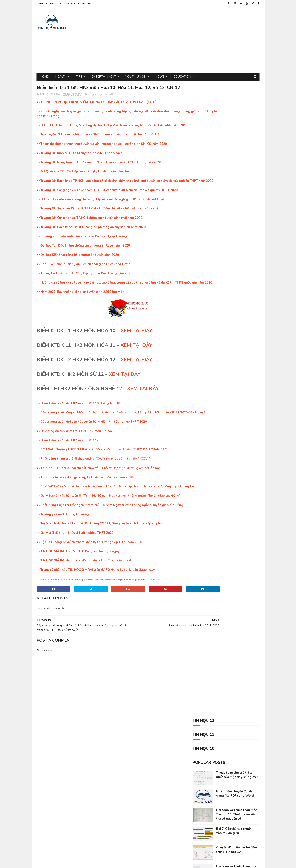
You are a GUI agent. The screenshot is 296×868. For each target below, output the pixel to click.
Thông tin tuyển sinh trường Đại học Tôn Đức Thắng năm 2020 (86, 290)
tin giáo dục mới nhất (101, 102)
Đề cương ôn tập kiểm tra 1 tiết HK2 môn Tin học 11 (79, 457)
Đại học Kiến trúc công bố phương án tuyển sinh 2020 (80, 272)
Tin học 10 (215, 799)
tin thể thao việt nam (227, 792)
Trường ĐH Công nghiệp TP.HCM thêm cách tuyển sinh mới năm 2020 (91, 235)
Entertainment (104, 77)
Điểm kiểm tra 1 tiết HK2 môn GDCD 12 (70, 467)
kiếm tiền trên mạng (203, 813)
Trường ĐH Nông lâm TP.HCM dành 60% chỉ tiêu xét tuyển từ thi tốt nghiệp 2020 (101, 175)
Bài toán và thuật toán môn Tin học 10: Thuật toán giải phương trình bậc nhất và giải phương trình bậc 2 (237, 238)
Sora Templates (80, 863)
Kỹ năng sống (199, 820)
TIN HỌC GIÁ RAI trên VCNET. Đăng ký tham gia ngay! (80, 582)
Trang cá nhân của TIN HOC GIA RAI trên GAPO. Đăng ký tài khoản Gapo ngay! (98, 601)
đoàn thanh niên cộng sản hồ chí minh (215, 777)
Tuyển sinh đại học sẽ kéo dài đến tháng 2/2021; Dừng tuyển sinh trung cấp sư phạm (102, 554)
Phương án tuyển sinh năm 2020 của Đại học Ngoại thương (84, 253)
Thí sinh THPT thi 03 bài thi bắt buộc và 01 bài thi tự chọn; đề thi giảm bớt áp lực (100, 494)
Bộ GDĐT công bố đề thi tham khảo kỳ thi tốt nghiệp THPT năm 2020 (91, 573)
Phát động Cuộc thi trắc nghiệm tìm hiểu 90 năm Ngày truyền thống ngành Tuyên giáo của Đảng (112, 536)
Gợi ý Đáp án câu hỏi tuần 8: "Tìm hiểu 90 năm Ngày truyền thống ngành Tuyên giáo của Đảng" (111, 527)
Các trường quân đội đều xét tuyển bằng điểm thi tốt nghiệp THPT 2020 (94, 448)
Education (183, 77)
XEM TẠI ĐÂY (136, 353)
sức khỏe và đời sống (232, 784)
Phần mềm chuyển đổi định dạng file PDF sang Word (236, 159)
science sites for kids (204, 828)
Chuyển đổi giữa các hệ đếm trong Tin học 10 (237, 215)
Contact (70, 3)
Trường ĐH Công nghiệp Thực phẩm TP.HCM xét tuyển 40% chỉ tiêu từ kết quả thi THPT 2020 (109, 207)
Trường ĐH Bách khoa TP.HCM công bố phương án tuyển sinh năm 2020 (93, 244)
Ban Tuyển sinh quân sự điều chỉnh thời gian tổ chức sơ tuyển (85, 281)
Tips (79, 77)
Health (61, 77)
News (160, 77)
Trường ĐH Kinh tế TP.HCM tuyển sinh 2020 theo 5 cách (81, 165)
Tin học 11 (197, 799)
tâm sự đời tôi (199, 792)
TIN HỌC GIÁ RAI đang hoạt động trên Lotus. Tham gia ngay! (86, 591)
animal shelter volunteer (229, 820)
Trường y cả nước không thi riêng (65, 545)
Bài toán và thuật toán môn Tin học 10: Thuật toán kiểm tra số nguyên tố (237, 179)
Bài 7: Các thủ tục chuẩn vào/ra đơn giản (234, 196)
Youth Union (136, 77)
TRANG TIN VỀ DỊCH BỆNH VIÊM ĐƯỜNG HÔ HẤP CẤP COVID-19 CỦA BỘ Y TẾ (98, 110)
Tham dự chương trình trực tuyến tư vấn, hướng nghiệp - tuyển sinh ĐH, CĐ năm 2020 (104, 156)
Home (40, 3)
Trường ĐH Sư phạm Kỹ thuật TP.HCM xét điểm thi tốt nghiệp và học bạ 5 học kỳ (100, 226)
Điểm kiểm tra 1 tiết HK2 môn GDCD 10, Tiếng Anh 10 (80, 425)
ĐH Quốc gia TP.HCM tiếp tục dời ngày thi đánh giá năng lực (85, 184)
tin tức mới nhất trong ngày (208, 806)
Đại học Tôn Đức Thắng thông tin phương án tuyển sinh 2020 (85, 263)
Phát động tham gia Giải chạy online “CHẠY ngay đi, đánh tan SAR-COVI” (95, 485)
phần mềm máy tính (238, 799)
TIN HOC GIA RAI (46, 863)
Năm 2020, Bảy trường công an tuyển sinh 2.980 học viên (82, 314)
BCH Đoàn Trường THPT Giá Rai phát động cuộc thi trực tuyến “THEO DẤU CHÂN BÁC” (104, 476)
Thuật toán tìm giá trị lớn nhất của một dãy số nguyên (237, 140)
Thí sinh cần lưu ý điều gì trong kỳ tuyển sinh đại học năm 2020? (87, 504)
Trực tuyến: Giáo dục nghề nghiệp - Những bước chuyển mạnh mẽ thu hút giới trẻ (100, 147)
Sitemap (87, 3)
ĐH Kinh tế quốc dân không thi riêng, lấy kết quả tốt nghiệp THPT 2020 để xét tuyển (103, 216)
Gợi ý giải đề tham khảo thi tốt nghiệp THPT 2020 (77, 564)
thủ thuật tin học (202, 784)
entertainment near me (235, 813)
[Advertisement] (185, 40)
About (54, 3)
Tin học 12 (238, 806)
